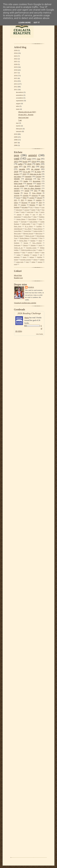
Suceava (26, 243)
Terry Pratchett (37, 243)
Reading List (18, 278)
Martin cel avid (30, 236)
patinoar (32, 257)
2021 (16, 61)
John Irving (19, 210)
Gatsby (40, 224)
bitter (24, 252)
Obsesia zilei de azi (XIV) (27, 112)
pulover (35, 260)
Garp (34, 224)
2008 (16, 140)
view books (40, 334)
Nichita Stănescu (24, 238)
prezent (16, 260)
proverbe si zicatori (26, 260)
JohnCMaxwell (18, 229)
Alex (42, 161)
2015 (16, 78)
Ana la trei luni (23, 117)
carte (16, 166)
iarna (17, 212)
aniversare (29, 179)
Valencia (25, 245)
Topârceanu (17, 245)
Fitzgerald (24, 222)
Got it (37, 23)
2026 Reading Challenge (29, 313)
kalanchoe (26, 255)
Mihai (25, 198)
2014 (16, 81)
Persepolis (34, 238)
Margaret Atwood (28, 233)
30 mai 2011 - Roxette (26, 115)
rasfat (43, 195)
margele (29, 183)
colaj (29, 159)
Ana (39, 159)
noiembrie (19, 95)
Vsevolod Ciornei (31, 248)
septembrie (20, 101)
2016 (16, 76)
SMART (17, 179)
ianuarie (19, 131)
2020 (16, 64)
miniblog (39, 200)
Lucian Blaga (18, 231)
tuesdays (17, 190)
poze (17, 155)
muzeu (25, 257)
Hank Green (18, 226)
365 (33, 166)
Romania (32, 205)
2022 (16, 59)
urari (34, 214)
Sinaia (40, 241)
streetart (40, 262)
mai (17, 123)
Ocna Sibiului (37, 193)
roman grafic (20, 262)
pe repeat (35, 169)
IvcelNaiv (39, 226)
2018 (16, 70)
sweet (16, 264)
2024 (16, 53)
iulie (17, 106)
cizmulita (25, 195)
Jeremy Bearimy (35, 186)
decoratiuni (37, 181)
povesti (33, 203)
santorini (19, 214)
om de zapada (19, 186)
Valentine (33, 245)
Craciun (38, 176)
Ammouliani (17, 217)
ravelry (42, 212)
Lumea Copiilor (38, 231)
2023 (16, 56)
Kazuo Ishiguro (38, 229)
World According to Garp (28, 250)
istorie (23, 212)
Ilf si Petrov (29, 226)
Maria (31, 287)
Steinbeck (17, 243)
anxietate (17, 195)
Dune (41, 219)
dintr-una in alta (35, 174)
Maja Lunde (17, 233)
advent (16, 181)
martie (18, 126)
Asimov (30, 200)
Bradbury (42, 217)
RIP (15, 241)
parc (37, 212)
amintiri (33, 155)
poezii (39, 183)
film (39, 210)
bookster (17, 207)
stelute (27, 214)
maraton (35, 255)
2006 (16, 145)
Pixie (41, 238)
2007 (16, 143)
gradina (18, 255)
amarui (40, 250)
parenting (28, 176)
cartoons (30, 252)
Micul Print (18, 275)
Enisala (16, 222)
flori (43, 210)
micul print (30, 212)
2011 (16, 89)
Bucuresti (25, 203)
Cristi (43, 207)
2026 (16, 50)
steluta (33, 262)
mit (41, 255)
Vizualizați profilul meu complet (25, 303)
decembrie (20, 92)
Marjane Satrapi (18, 236)
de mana (38, 172)
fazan (43, 252)
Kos (39, 179)
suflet (20, 164)
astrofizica (17, 252)
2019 (16, 67)
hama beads (18, 183)
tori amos (25, 207)
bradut (26, 181)
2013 (16, 84)
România (33, 241)
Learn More (25, 23)
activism (27, 210)
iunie (18, 109)
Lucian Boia (27, 231)
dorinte (16, 174)
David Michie (32, 219)
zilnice (16, 203)
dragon (37, 252)
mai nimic (17, 176)
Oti (25, 166)
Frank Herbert (34, 222)
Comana (23, 205)
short (28, 262)
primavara (35, 195)
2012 (16, 87)
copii (17, 158)
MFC (38, 164)
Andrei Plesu (27, 217)
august (18, 103)
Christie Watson (21, 219)
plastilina (40, 257)
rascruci (17, 188)
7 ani (20, 120)
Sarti (40, 205)
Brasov (37, 207)
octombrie (19, 98)
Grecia (26, 193)
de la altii (27, 172)
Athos (35, 217)
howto (18, 198)
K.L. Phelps (28, 229)
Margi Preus (39, 233)
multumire (17, 257)
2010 (16, 134)
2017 (16, 73)
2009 (16, 137)
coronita (32, 198)
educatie (40, 198)
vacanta (22, 169)
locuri (25, 161)
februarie (19, 129)
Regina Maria (23, 241)
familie (33, 210)
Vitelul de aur (18, 248)
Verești (40, 245)
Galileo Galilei (26, 224)
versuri (27, 190)
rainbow (42, 260)
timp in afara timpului (32, 188)
